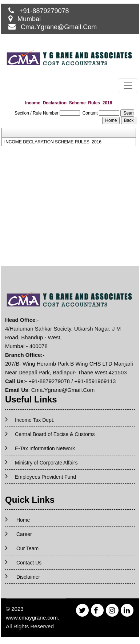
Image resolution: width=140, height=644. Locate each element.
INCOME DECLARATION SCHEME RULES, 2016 (53, 142)
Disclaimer (28, 577)
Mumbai (29, 19)
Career (24, 534)
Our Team (27, 548)
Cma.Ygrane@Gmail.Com (59, 27)
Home (23, 520)
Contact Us (29, 563)
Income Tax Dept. (35, 420)
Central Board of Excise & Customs (55, 434)
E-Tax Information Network (45, 448)
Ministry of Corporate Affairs (46, 463)
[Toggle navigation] (128, 86)
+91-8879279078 (44, 11)
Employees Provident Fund (45, 477)
